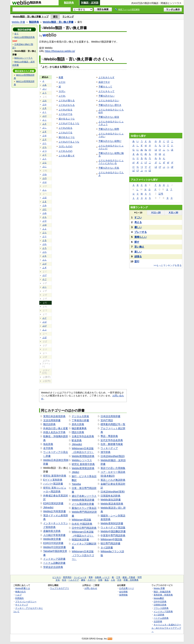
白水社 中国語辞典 (82, 524)
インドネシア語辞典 (163, 611)
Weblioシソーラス (82, 460)
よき (44, 108)
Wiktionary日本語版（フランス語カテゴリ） (83, 555)
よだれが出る (65, 110)
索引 (55, 17)
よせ (44, 136)
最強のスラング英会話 (84, 508)
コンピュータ (80, 577)
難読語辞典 (49, 424)
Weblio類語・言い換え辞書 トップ (31, 17)
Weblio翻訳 (159, 598)
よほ (44, 198)
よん (44, 260)
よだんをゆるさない (109, 100)
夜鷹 (61, 77)
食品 (107, 580)
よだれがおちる (67, 105)
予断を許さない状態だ (110, 141)
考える (138, 222)
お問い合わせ (91, 588)
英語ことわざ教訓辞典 (113, 480)
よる (44, 240)
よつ (44, 151)
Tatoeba (76, 484)
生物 (100, 580)
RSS (110, 639)
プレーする (141, 232)
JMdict (75, 472)
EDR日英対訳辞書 (53, 503)
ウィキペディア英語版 (113, 527)
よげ (44, 275)
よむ (44, 209)
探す (137, 242)
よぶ (44, 330)
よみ (44, 205)
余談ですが (104, 82)
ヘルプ (18, 595)
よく (44, 112)
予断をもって (105, 87)
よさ (44, 124)
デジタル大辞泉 (80, 416)
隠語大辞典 (78, 432)
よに (44, 167)
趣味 (83, 580)
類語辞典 (69, 3)
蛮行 (137, 261)
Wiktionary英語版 (81, 520)
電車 (91, 577)
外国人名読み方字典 (54, 432)
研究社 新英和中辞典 (55, 476)
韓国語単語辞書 (80, 540)
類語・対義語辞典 (162, 592)
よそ (44, 139)
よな (44, 163)
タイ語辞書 (107, 548)
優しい (138, 227)
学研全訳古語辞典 (53, 567)
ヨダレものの (65, 146)
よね (44, 174)
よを (44, 256)
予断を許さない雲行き (110, 105)
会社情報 (123, 592)
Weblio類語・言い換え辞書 (58, 22)
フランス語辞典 (161, 608)
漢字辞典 (105, 452)
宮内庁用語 (107, 420)
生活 (64, 580)
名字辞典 (48, 448)
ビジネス (57, 577)
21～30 (173, 212)
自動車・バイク (102, 577)
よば (44, 322)
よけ (44, 116)
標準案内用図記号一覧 (113, 424)
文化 (58, 580)
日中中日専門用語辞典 (84, 528)
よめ (44, 213)
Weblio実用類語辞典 (83, 456)
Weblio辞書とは (23, 588)
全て (16, 34)
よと (44, 159)
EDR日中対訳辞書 (53, 543)
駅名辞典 (77, 440)
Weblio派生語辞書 (111, 500)
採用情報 (123, 595)
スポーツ (92, 580)
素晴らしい (141, 237)
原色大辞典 (78, 424)
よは (44, 182)
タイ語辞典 (159, 615)
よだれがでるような (69, 123)
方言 (119, 580)
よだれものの (65, 151)
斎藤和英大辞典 (52, 531)
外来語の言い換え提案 (56, 428)
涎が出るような (67, 119)
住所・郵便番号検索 (112, 444)
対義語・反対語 (90, 3)
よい (44, 89)
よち (44, 147)
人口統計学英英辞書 (54, 535)
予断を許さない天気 (109, 168)
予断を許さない (106, 96)
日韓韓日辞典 (160, 605)
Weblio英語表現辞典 (112, 504)
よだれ (62, 96)
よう (44, 93)
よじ (44, 287)
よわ (44, 252)
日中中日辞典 (160, 602)
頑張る (138, 256)
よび (44, 326)
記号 (161, 194)
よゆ (44, 225)
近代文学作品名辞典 (112, 440)
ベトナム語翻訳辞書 (54, 563)
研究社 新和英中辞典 (83, 464)
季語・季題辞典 (109, 436)
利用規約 (19, 598)
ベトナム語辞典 (161, 618)
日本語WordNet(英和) (113, 492)
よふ (44, 190)
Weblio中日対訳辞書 (55, 547)
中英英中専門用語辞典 (113, 535)
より (44, 236)
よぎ (44, 268)
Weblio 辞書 (18, 22)
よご (44, 279)
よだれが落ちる (67, 100)
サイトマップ (22, 605)
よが (44, 264)
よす (44, 132)
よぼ (44, 338)
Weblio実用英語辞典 (83, 468)
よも (44, 217)
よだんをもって (106, 91)
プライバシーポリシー (26, 602)
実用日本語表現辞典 (54, 416)
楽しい (138, 252)
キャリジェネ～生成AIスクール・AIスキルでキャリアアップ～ (166, 628)
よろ (44, 248)
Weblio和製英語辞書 (83, 500)
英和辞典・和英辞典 (163, 595)
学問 (139, 577)
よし (44, 128)
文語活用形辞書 (52, 420)
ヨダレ (62, 91)
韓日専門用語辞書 (110, 543)
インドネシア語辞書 (54, 559)
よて (44, 155)
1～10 (138, 213)
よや (44, 221)
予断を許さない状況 (109, 117)
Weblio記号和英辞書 (55, 511)
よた (44, 143)
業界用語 (67, 577)
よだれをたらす (106, 77)
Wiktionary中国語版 (111, 539)
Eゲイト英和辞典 (53, 480)
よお (44, 101)
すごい (138, 217)
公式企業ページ (127, 588)
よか (44, 104)
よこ (44, 120)
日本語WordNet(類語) (113, 456)
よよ (44, 229)
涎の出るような (67, 137)
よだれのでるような (69, 142)
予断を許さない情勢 (109, 129)
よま (44, 201)
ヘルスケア (74, 580)
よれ (44, 244)
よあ (44, 85)
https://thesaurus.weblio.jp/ (60, 51)
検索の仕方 (21, 592)
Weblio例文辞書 (52, 539)
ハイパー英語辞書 (53, 484)
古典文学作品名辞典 (83, 436)
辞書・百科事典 (131, 580)
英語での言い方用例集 (113, 468)
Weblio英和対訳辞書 (112, 523)
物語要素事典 (79, 428)
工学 (118, 577)
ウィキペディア (109, 448)
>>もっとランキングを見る (168, 265)
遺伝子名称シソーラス (84, 496)
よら (44, 233)
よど (44, 318)
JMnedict (48, 507)
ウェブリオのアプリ (59, 588)
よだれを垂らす (67, 156)
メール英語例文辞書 (83, 504)
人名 (113, 580)
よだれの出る (65, 128)
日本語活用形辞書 (110, 416)
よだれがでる (65, 114)
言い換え (139, 247)
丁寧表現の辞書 (80, 420)
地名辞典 (48, 444)
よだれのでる (65, 133)
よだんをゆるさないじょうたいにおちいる (111, 162)
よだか (62, 82)
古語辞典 (158, 621)
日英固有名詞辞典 (110, 496)
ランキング (68, 17)
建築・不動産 (129, 577)
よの (44, 178)
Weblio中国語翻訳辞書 (113, 531)
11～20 (156, 212)
